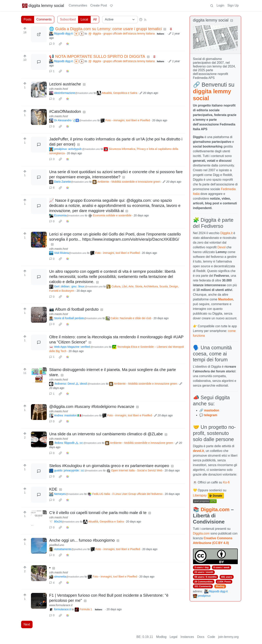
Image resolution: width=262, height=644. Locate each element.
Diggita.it (226, 233)
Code (211, 637)
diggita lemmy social (43, 6)
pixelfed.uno (57, 545)
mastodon (212, 410)
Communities (78, 5)
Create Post (99, 5)
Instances (187, 637)
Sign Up (233, 5)
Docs (201, 637)
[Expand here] (39, 90)
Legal (173, 637)
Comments (44, 19)
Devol (221, 247)
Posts (28, 19)
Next (27, 624)
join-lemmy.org (228, 637)
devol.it (199, 451)
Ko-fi (226, 482)
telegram (211, 415)
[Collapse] (232, 21)
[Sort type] (120, 20)
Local (84, 19)
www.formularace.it (61, 605)
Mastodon (226, 299)
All (95, 19)
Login (220, 5)
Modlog (220, 586)
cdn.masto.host (58, 89)
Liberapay (200, 496)
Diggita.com (215, 509)
